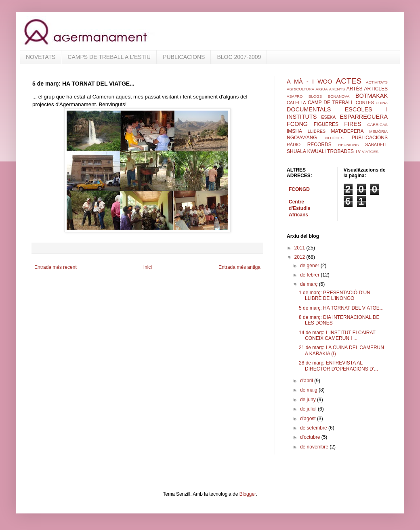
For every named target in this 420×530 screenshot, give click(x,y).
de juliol (309, 409)
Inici (148, 267)
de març (310, 284)
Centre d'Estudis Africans (300, 208)
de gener (310, 266)
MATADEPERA (348, 131)
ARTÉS (355, 89)
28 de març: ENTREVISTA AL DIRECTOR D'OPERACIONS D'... (338, 366)
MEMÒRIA (378, 131)
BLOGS (315, 96)
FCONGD (299, 189)
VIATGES (370, 152)
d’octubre (311, 437)
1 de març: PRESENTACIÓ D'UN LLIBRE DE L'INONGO (335, 295)
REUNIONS (348, 145)
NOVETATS (41, 57)
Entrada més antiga (239, 267)
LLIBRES (317, 131)
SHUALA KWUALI (306, 151)
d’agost (309, 419)
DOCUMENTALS (309, 109)
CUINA (382, 103)
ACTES (349, 81)
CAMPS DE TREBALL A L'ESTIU (109, 57)
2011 (300, 248)
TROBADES (340, 151)
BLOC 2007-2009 (239, 57)
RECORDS (319, 145)
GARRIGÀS (377, 125)
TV (358, 151)
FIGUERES (326, 124)
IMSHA (294, 131)
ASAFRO (295, 96)
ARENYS (337, 89)
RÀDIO (294, 145)
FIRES (353, 124)
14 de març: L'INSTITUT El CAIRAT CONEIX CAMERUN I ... (337, 335)
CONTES (365, 103)
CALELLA (296, 103)
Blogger (248, 494)
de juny (309, 400)
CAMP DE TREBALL (331, 103)
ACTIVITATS (377, 82)
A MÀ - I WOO (309, 82)
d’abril (307, 381)
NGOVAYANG (302, 138)
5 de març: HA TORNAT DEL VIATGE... (341, 308)
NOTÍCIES (334, 138)
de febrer (310, 275)
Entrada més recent (56, 267)
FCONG (297, 124)
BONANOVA (339, 96)
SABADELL (376, 145)
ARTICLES (376, 89)
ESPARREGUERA (364, 117)
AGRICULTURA (300, 89)
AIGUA (321, 89)
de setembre (314, 428)
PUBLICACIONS (184, 57)
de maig (309, 390)
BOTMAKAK (372, 96)
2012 (300, 257)
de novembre (315, 447)
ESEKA (328, 117)
